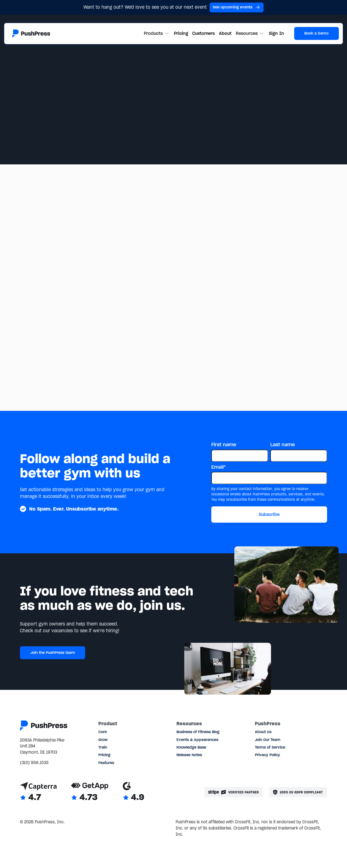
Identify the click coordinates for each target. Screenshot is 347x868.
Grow (103, 740)
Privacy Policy (267, 755)
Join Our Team (268, 740)
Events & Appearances (197, 740)
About (225, 33)
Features (106, 763)
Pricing (181, 33)
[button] (157, 33)
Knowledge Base (191, 747)
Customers (203, 33)
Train (103, 747)
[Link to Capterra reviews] (38, 792)
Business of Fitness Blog (198, 732)
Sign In (276, 33)
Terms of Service (270, 747)
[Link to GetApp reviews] (90, 792)
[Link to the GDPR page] (298, 792)
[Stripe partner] (234, 792)
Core (103, 732)
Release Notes (189, 755)
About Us (263, 732)
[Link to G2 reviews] (133, 792)
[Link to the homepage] (31, 34)
